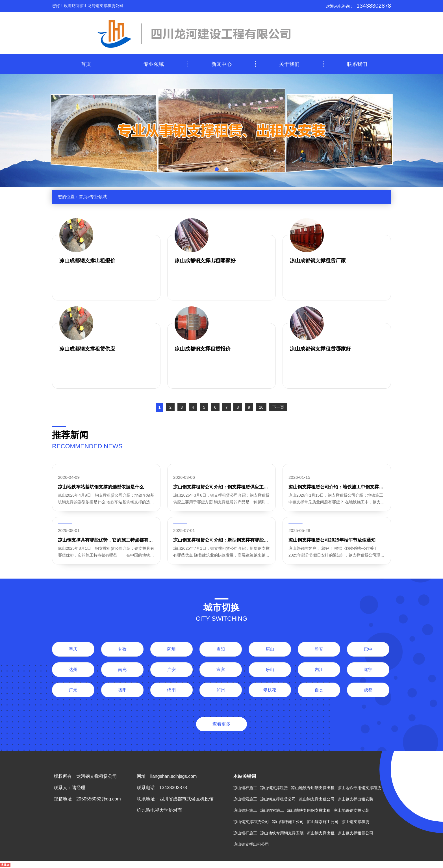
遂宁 (368, 669)
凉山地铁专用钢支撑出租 (313, 788)
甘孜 (122, 649)
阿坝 (171, 649)
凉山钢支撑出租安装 (355, 799)
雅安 (319, 649)
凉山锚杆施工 (245, 788)
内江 (319, 669)
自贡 (319, 690)
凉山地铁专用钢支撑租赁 (359, 788)
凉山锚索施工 (245, 799)
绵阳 (171, 690)
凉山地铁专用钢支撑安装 (282, 833)
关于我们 (289, 64)
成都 (368, 690)
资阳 (221, 649)
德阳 (122, 690)
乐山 (270, 669)
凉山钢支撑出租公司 (317, 799)
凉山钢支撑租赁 (274, 788)
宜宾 (221, 669)
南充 (122, 669)
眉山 (270, 649)
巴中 (368, 649)
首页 (86, 64)
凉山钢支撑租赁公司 (278, 799)
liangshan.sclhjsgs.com (174, 776)
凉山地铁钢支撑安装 (351, 810)
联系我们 (357, 64)
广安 (171, 669)
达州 (73, 669)
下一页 (278, 407)
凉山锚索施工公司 (323, 822)
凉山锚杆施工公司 (288, 822)
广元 (73, 690)
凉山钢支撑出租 (321, 833)
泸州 (221, 690)
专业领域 (154, 64)
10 (261, 407)
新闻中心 (221, 64)
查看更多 (221, 724)
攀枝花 (270, 690)
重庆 (73, 649)
